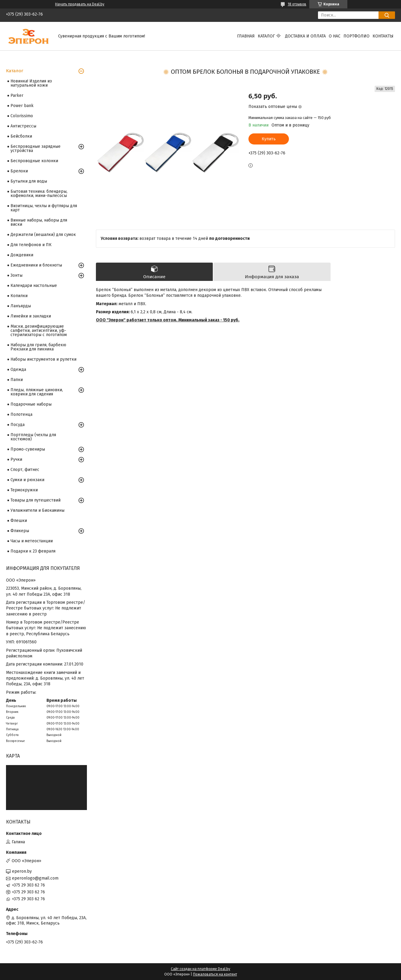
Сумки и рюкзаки (27, 480)
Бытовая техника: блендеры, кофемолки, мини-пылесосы (39, 194)
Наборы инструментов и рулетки (43, 359)
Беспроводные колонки (34, 161)
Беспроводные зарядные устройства (36, 149)
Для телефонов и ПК (31, 245)
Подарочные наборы (31, 404)
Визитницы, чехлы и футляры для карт (44, 208)
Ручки (16, 459)
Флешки (19, 521)
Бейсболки (21, 136)
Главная (246, 36)
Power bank (22, 106)
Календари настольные (34, 286)
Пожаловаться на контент (215, 974)
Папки (17, 380)
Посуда (18, 425)
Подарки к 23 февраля (33, 551)
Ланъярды (21, 306)
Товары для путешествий (36, 500)
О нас (335, 36)
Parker (17, 95)
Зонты (16, 275)
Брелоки (19, 171)
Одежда (18, 369)
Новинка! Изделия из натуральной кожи (31, 83)
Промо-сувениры (28, 449)
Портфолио (356, 36)
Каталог (266, 36)
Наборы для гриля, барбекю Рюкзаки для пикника (38, 347)
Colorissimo (22, 116)
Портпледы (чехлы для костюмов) (33, 437)
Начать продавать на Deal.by (80, 4)
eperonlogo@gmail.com (35, 878)
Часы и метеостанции (32, 541)
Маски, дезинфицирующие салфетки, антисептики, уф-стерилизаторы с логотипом (39, 331)
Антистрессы (23, 126)
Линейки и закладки (31, 316)
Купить (269, 139)
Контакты (383, 36)
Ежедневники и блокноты (36, 265)
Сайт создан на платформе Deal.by (200, 969)
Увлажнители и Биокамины (37, 510)
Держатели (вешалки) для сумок (43, 235)
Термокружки (24, 490)
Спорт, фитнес (25, 470)
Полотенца (21, 414)
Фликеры (20, 531)
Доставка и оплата (305, 36)
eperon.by (22, 871)
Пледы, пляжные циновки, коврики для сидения (37, 392)
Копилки (19, 296)
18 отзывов (297, 4)
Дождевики (22, 255)
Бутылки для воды (29, 181)
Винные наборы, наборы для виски (39, 222)
